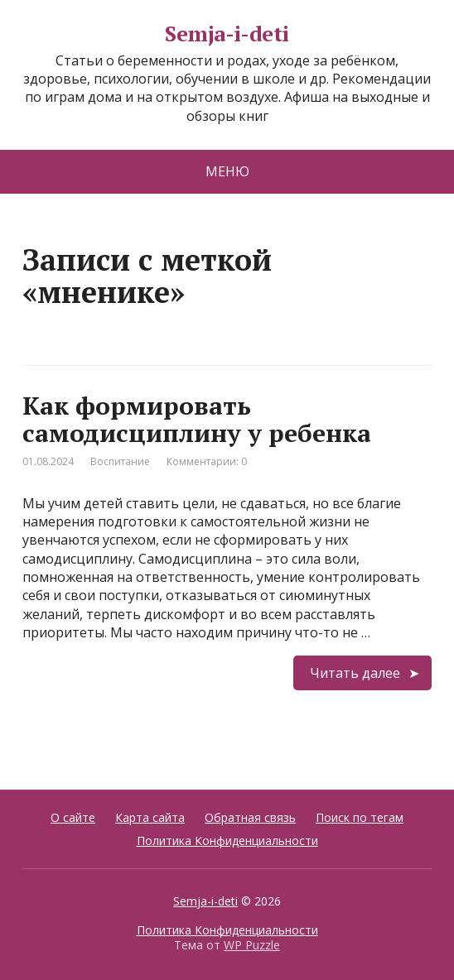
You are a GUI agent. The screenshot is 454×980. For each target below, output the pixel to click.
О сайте (73, 817)
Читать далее (355, 673)
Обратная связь (250, 817)
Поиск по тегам (360, 817)
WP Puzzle (252, 945)
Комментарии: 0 (207, 461)
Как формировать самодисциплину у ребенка (197, 419)
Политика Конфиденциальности (227, 841)
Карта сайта (150, 817)
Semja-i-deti (227, 34)
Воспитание (120, 461)
